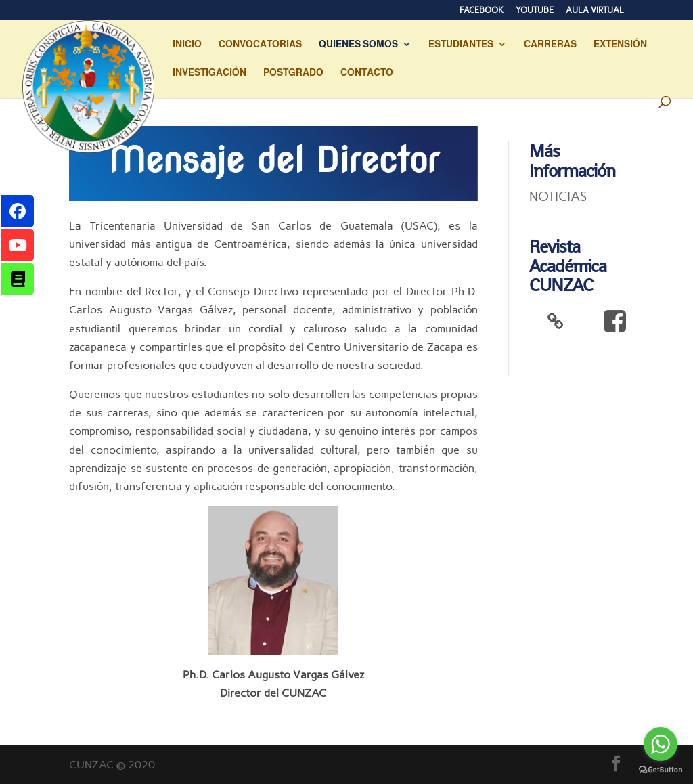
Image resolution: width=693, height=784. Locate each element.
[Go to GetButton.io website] (661, 770)
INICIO (187, 44)
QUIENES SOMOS (358, 44)
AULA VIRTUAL (595, 10)
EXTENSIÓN (620, 44)
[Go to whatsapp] (661, 744)
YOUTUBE (535, 10)
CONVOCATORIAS (260, 44)
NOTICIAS (558, 197)
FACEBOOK (482, 10)
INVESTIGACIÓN (209, 73)
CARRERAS (550, 44)
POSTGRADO (293, 73)
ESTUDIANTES (461, 44)
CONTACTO (367, 73)
